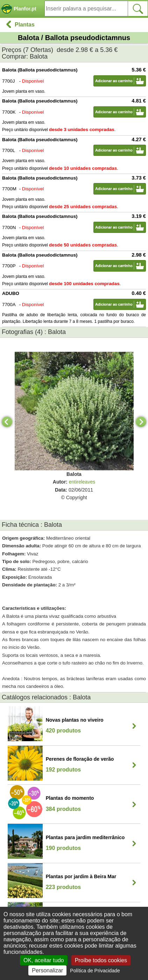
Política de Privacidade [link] (95, 971)
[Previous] (7, 422)
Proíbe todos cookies (101, 960)
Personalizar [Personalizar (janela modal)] (47, 970)
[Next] (141, 422)
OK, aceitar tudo (44, 960)
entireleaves (82, 482)
